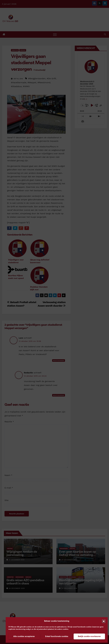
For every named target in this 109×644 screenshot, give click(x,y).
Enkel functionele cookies (57, 636)
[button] (104, 621)
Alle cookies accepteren (24, 636)
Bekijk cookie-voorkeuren (89, 636)
